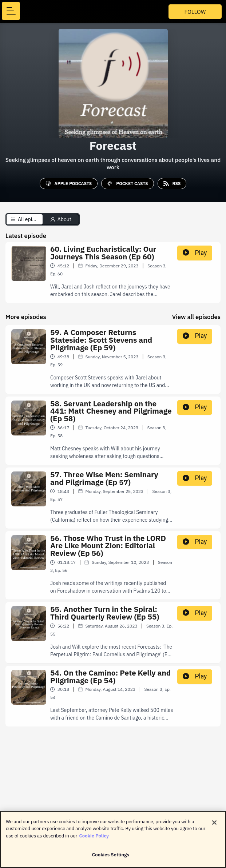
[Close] (214, 826)
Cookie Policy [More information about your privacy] (94, 839)
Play (195, 253)
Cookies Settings (111, 858)
